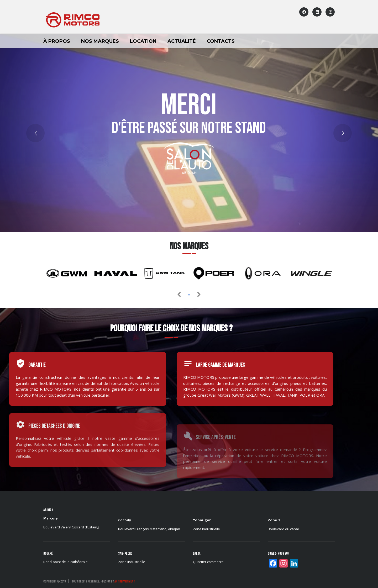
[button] (189, 295)
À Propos (57, 41)
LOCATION (143, 41)
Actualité (182, 41)
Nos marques (100, 41)
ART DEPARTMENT (125, 581)
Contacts (221, 41)
